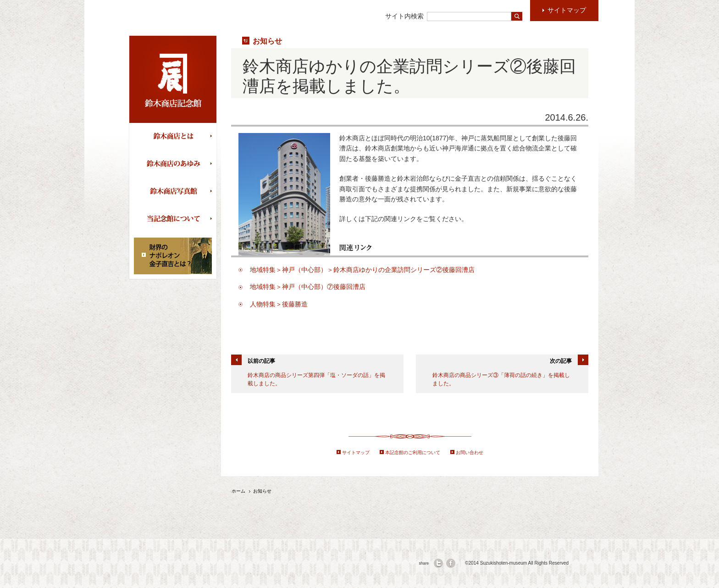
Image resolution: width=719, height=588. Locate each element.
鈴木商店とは (175, 137)
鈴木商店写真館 (175, 192)
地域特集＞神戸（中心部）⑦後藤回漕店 (308, 287)
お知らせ (267, 41)
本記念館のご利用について (413, 452)
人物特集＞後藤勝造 (279, 304)
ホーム (238, 491)
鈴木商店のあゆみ (175, 164)
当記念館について (175, 219)
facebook (451, 563)
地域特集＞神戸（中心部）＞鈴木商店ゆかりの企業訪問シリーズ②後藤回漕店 (362, 270)
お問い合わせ (470, 452)
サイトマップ (356, 452)
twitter (438, 563)
